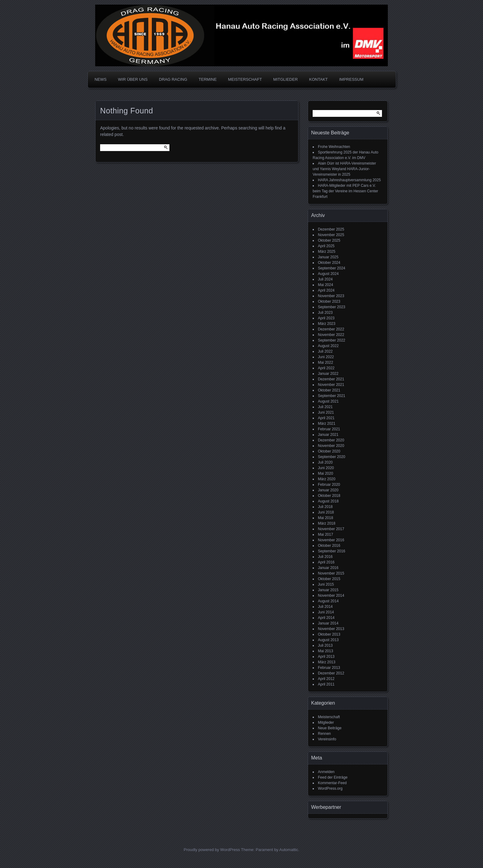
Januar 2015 (328, 590)
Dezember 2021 (331, 379)
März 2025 (327, 252)
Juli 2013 (325, 645)
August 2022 (328, 346)
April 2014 (326, 618)
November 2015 (331, 573)
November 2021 (331, 385)
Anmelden (326, 772)
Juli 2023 (325, 313)
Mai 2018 (325, 518)
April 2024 (326, 290)
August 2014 (328, 601)
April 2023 (326, 318)
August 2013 (328, 640)
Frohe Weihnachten (334, 147)
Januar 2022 (328, 374)
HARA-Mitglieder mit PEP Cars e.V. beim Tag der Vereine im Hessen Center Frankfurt (345, 191)
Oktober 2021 (329, 390)
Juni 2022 (326, 357)
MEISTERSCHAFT (245, 79)
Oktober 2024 (329, 263)
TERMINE (208, 79)
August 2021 (328, 401)
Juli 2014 (325, 607)
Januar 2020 (328, 490)
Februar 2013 (329, 668)
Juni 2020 (326, 468)
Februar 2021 (329, 429)
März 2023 (327, 324)
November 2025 (331, 235)
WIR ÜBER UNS (133, 79)
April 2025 (326, 246)
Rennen (324, 734)
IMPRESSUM (351, 79)
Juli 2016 (325, 557)
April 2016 (326, 562)
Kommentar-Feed (332, 783)
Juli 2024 (325, 279)
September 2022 (332, 340)
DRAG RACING (173, 79)
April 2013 (326, 657)
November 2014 (331, 596)
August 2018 (328, 501)
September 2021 (332, 396)
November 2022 (331, 335)
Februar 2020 (329, 485)
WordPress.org (330, 788)
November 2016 (331, 540)
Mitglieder (326, 723)
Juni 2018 (326, 512)
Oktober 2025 (329, 240)
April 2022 (326, 368)
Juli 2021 (325, 407)
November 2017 (331, 529)
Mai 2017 (325, 534)
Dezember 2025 (331, 229)
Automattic (289, 850)
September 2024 (332, 268)
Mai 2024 (325, 285)
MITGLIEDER (285, 79)
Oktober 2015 (329, 579)
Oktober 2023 (329, 301)
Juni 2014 (326, 612)
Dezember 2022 (331, 329)
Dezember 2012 (331, 673)
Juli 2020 (325, 462)
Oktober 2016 (329, 546)
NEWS (101, 79)
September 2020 (332, 457)
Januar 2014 (328, 623)
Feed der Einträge (333, 777)
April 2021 (326, 418)
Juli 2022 (325, 351)
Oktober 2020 (329, 451)
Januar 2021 (328, 435)
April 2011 (326, 684)
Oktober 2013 (329, 634)
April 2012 (326, 679)
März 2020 (327, 479)
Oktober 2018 (329, 496)
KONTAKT (319, 79)
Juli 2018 (325, 507)
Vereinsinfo (327, 739)
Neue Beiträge (330, 728)
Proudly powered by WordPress (212, 850)
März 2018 (327, 523)
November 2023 (331, 296)
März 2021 (327, 424)
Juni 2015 (326, 584)
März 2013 (327, 662)
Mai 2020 (325, 473)
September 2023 (332, 307)
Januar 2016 (328, 568)
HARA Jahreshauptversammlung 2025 (349, 180)
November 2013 (331, 629)
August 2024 (328, 274)
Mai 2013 (325, 651)
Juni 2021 (326, 412)
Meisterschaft (329, 717)
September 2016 (332, 551)
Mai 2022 (325, 362)
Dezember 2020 (331, 440)
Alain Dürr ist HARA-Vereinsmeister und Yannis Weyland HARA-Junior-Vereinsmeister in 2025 (344, 169)
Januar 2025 (328, 257)
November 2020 (331, 446)
